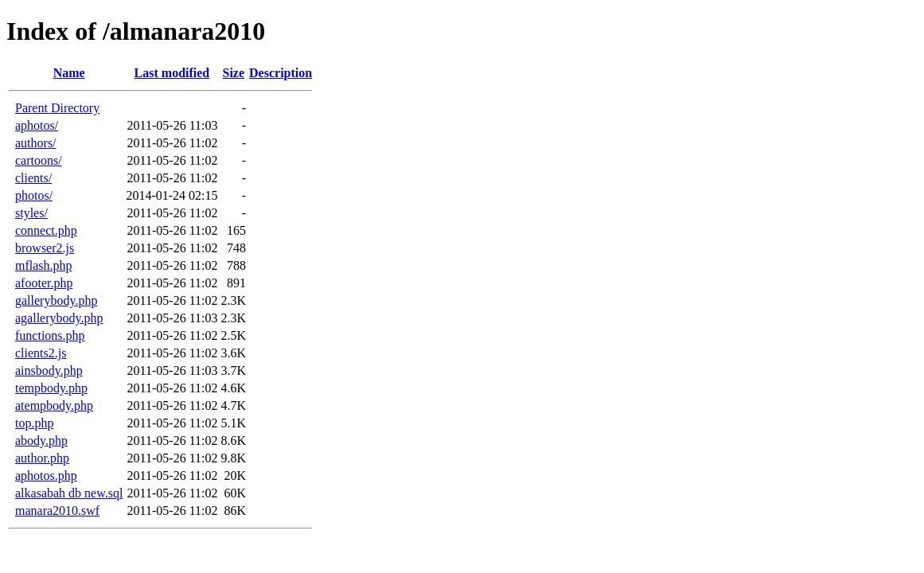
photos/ (34, 195)
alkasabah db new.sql (69, 493)
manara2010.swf (57, 511)
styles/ (31, 213)
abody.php (41, 440)
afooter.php (44, 283)
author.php (42, 458)
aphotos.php (46, 476)
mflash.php (44, 265)
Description (281, 73)
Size (233, 73)
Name (69, 73)
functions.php (50, 335)
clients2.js (41, 353)
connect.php (46, 230)
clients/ (33, 178)
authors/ (36, 143)
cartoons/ (39, 160)
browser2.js (45, 248)
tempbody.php (51, 388)
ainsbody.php (49, 370)
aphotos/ (37, 125)
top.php (34, 423)
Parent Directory (57, 108)
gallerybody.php (56, 300)
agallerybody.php (59, 318)
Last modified (172, 73)
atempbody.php (54, 405)
